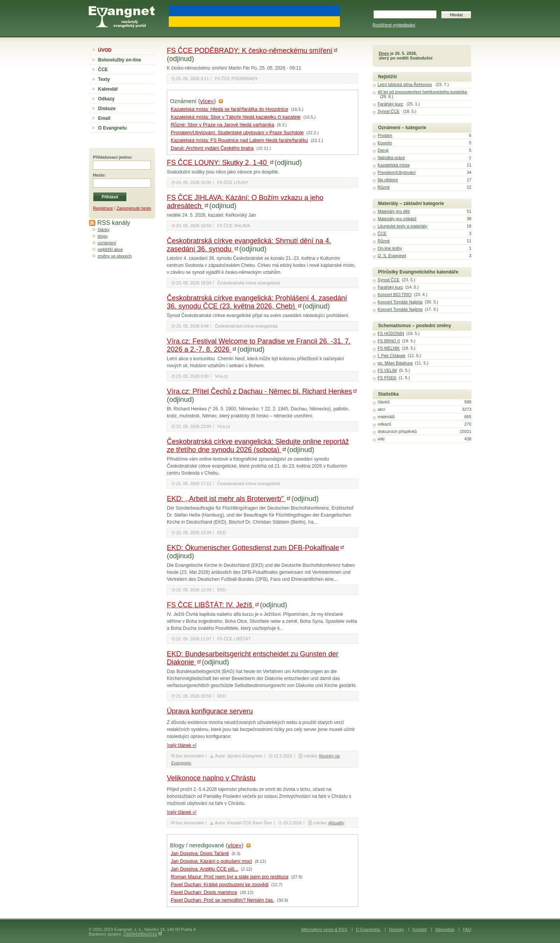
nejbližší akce (110, 249)
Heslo (99, 175)
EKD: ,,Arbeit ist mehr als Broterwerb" (226, 499)
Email (104, 118)
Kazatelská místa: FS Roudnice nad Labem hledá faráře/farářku (239, 140)
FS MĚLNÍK (389, 348)
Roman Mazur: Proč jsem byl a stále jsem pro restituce (230, 877)
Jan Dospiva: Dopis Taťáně (200, 854)
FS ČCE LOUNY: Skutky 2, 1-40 (218, 163)
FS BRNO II (389, 341)
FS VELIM (387, 370)
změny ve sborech (115, 256)
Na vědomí (388, 180)
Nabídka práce (391, 158)
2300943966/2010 (140, 934)
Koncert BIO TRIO (395, 294)
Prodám (385, 135)
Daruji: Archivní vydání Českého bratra (212, 148)
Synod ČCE (388, 111)
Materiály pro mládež (397, 219)
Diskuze (107, 109)
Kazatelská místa (394, 165)
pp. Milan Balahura (395, 363)
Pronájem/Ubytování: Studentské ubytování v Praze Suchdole (237, 133)
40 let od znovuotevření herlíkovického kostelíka (422, 92)
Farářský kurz (390, 104)
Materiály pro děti (394, 211)
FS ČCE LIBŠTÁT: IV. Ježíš (210, 605)
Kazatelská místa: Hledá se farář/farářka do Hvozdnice (229, 109)
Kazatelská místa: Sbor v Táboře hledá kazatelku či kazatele (236, 117)
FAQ (467, 929)
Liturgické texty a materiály (402, 226)
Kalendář (108, 89)
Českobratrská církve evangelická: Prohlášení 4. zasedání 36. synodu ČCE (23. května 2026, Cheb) (257, 302)
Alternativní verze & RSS (324, 929)
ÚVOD (105, 50)
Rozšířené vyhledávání (394, 25)
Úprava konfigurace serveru (210, 711)
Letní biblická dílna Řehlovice (405, 84)
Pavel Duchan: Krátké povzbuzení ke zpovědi (220, 885)
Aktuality (337, 823)
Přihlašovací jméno (112, 157)
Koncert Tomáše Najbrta (400, 302)
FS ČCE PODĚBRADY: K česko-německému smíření (250, 51)
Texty (104, 79)
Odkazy (106, 99)
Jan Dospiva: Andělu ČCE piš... (205, 869)
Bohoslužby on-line (120, 60)
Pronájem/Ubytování (397, 172)
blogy (103, 236)
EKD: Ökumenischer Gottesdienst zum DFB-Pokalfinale (253, 548)
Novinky (396, 929)
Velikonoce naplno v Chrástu (211, 778)
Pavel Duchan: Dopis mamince (204, 892)
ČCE (103, 70)
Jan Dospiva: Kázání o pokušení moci (211, 861)
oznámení (107, 243)
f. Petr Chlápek (391, 356)
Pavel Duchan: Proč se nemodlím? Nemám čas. (222, 900)
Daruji (383, 150)
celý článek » (181, 745)
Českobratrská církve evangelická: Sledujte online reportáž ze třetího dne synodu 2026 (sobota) (258, 446)
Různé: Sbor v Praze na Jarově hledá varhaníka (222, 125)
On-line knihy (390, 248)
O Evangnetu (112, 128)
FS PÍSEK (387, 378)
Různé (384, 187)
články (104, 230)
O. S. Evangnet (392, 256)
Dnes (384, 53)
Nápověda (445, 929)
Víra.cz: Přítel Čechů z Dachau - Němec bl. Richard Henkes (259, 391)
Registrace (103, 208)
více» (207, 101)
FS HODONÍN (391, 333)
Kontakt (420, 929)
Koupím (385, 143)
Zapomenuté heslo (134, 208)
